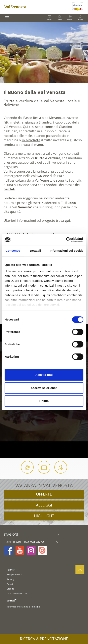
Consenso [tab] (13, 251)
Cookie (10, 584)
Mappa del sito (14, 574)
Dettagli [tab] (35, 251)
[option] (44, 52)
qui (67, 221)
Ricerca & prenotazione (44, 639)
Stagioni (32, 534)
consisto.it (12, 600)
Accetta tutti (44, 375)
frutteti (9, 189)
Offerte (44, 494)
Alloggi (44, 505)
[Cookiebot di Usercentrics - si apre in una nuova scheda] (66, 240)
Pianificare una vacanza (32, 542)
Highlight (44, 516)
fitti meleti (12, 122)
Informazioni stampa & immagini (24, 607)
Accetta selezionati (44, 388)
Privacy (10, 579)
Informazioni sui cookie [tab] (67, 251)
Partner (11, 570)
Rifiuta (44, 401)
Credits (10, 589)
